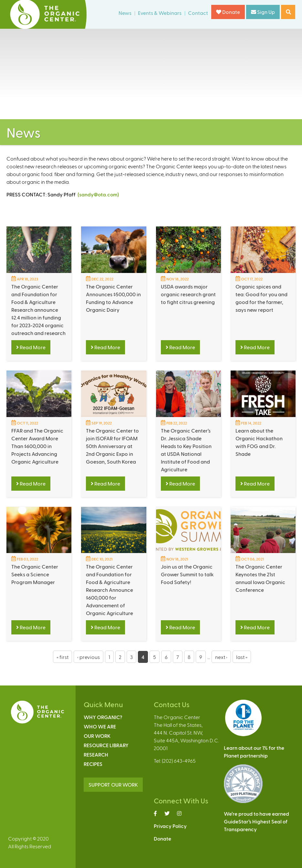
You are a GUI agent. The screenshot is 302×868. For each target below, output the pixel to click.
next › (221, 657)
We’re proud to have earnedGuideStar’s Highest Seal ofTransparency (256, 821)
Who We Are (100, 726)
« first (62, 657)
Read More (31, 347)
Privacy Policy (170, 826)
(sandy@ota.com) (98, 194)
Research (96, 754)
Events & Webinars (160, 13)
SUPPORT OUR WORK (113, 784)
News (125, 13)
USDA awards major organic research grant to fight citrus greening (188, 294)
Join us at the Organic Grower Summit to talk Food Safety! (187, 574)
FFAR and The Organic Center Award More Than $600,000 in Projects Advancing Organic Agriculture (37, 446)
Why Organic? (103, 717)
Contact (198, 13)
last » (242, 657)
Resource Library (106, 745)
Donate (228, 12)
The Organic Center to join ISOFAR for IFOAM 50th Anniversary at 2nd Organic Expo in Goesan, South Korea (112, 446)
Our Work (97, 736)
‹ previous (89, 657)
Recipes (93, 764)
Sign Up (263, 12)
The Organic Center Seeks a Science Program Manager (35, 574)
